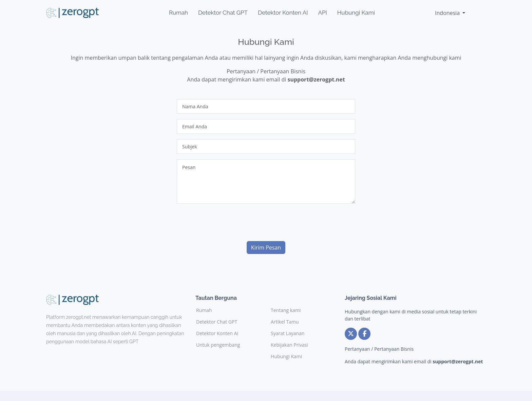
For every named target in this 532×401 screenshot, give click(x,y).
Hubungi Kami (356, 13)
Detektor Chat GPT (223, 13)
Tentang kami (286, 310)
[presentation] (228, 222)
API (322, 13)
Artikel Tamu (285, 322)
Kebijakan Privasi (289, 345)
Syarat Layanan (288, 333)
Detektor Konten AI (283, 13)
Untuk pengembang (218, 345)
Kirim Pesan (266, 248)
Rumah (178, 13)
